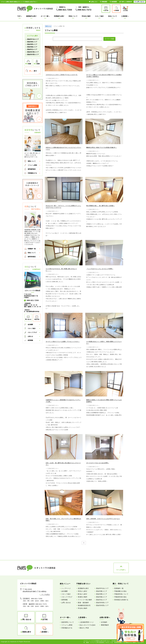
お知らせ (30, 336)
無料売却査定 (32, 257)
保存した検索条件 (126, 2)
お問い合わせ (66, 603)
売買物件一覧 (32, 249)
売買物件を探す (59, 16)
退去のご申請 (84, 628)
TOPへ (20, 16)
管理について (32, 161)
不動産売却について (121, 594)
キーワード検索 (109, 39)
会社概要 (30, 324)
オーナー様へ (45, 16)
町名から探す (83, 594)
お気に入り (93, 2)
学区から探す (83, 591)
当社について (113, 16)
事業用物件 (105, 625)
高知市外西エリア (33, 54)
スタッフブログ (32, 332)
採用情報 (30, 340)
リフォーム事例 (32, 165)
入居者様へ (125, 16)
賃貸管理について (68, 622)
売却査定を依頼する (121, 600)
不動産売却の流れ (121, 597)
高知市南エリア (32, 47)
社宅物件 (104, 622)
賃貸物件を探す (31, 16)
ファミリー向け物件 (85, 600)
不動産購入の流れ (121, 591)
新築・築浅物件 (83, 603)
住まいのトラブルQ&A (88, 625)
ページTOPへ (121, 570)
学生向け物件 (86, 16)
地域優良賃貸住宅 (84, 605)
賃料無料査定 (32, 169)
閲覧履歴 (104, 2)
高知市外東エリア (33, 52)
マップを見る (46, 594)
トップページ (66, 588)
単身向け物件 (83, 597)
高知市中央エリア (33, 39)
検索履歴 (113, 2)
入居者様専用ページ (87, 622)
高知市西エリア (32, 44)
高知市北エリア (32, 49)
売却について (73, 16)
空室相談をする (32, 173)
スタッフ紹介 (99, 16)
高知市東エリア (32, 42)
